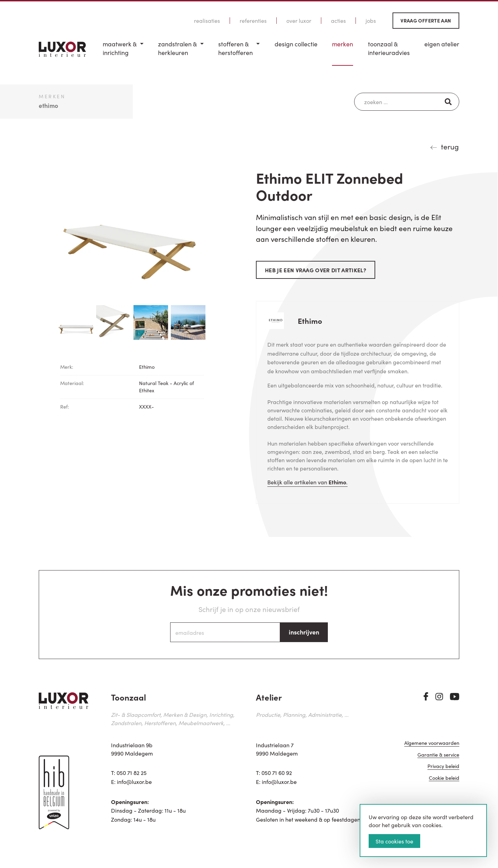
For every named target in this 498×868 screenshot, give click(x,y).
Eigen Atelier (442, 44)
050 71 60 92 (277, 773)
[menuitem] (123, 53)
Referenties (253, 21)
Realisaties (207, 21)
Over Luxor (299, 21)
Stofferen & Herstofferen (236, 48)
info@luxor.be (134, 782)
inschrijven (304, 632)
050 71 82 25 (132, 773)
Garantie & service (438, 755)
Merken (343, 44)
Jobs (371, 21)
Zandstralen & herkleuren (177, 48)
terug (450, 146)
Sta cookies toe (394, 841)
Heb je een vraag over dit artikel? (316, 270)
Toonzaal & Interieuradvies (389, 48)
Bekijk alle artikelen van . (307, 482)
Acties (338, 21)
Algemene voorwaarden (432, 743)
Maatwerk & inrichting (120, 48)
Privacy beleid (443, 766)
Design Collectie (296, 44)
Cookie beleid (444, 778)
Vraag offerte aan (426, 20)
